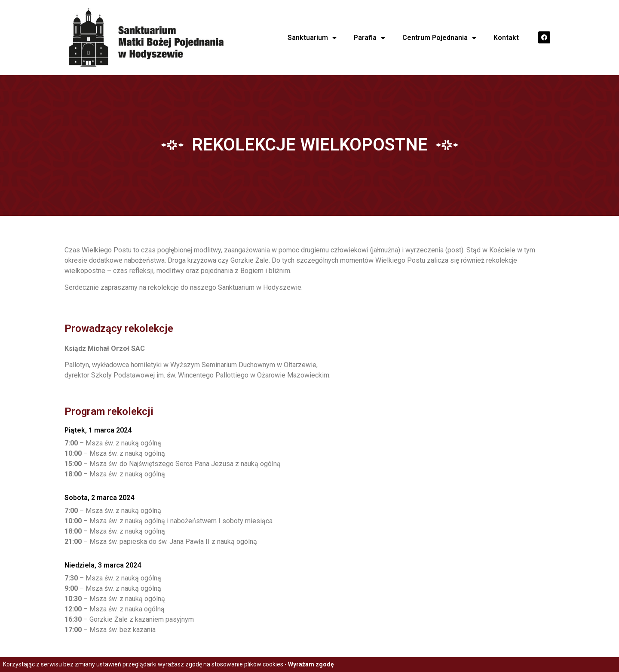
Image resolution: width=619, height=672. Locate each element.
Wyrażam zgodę (311, 664)
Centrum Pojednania (439, 38)
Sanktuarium (312, 38)
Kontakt (506, 38)
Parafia (369, 38)
